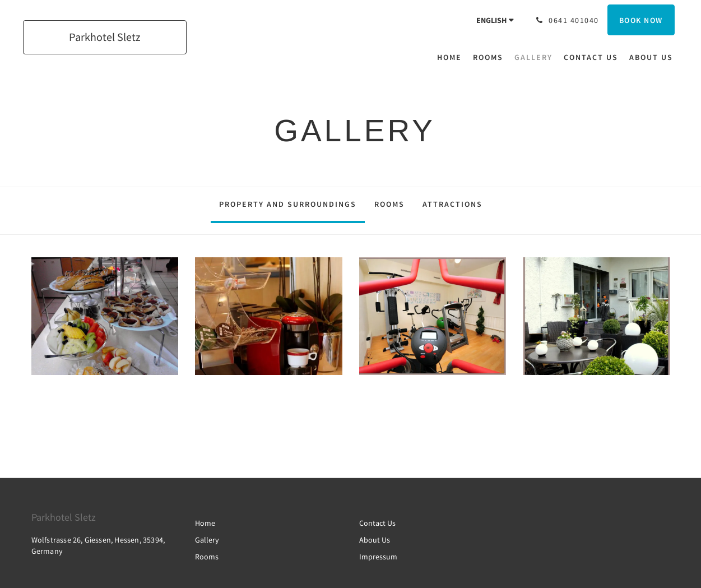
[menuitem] (452, 57)
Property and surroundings (288, 204)
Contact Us (377, 523)
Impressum (378, 557)
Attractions (452, 204)
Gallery (207, 540)
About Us (375, 540)
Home (205, 523)
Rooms (389, 204)
